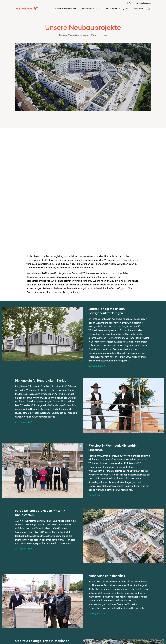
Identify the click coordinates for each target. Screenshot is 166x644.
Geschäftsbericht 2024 (66, 9)
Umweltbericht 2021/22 (92, 9)
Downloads (138, 9)
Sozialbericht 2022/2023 (118, 9)
